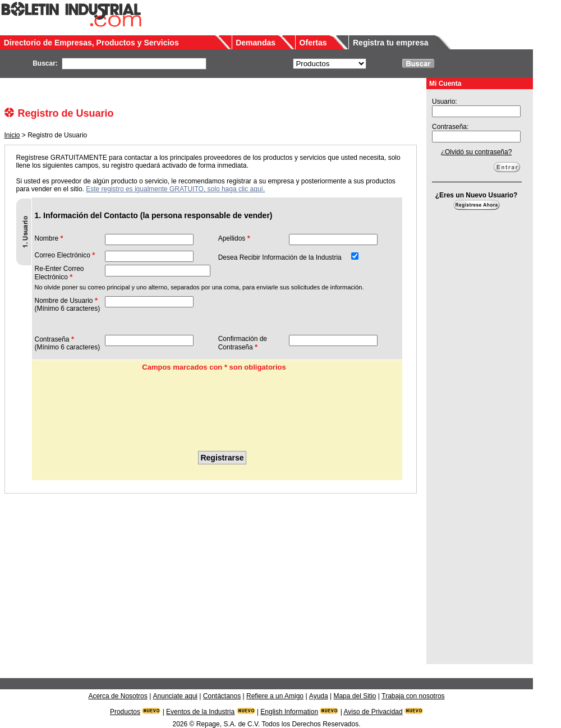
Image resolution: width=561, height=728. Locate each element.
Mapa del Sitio (355, 696)
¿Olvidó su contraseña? (477, 152)
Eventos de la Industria (200, 712)
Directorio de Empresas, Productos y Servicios (91, 43)
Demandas (256, 43)
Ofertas (313, 43)
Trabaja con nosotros (413, 696)
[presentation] (214, 413)
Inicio (12, 135)
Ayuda (319, 696)
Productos (125, 712)
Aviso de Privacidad (373, 712)
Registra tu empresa (391, 43)
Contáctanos (222, 696)
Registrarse (222, 458)
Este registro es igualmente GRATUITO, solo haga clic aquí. (175, 189)
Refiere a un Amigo (275, 696)
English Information (289, 712)
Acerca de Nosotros (118, 696)
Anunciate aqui (175, 696)
